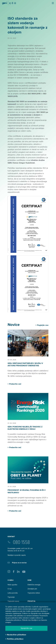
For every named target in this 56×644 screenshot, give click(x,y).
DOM (29, 580)
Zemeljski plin (32, 589)
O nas (10, 589)
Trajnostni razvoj (13, 601)
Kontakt (11, 537)
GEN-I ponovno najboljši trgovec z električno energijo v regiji (25, 428)
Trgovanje (11, 597)
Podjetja (31, 601)
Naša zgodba (12, 585)
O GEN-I (11, 580)
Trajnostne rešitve (34, 593)
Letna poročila (13, 593)
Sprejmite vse (26, 628)
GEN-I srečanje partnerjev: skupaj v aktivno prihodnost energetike (25, 364)
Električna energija (34, 585)
